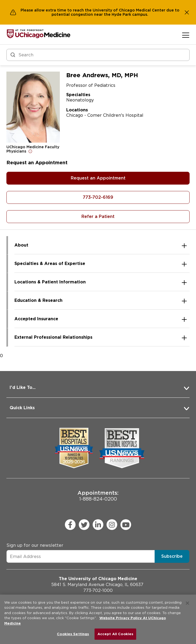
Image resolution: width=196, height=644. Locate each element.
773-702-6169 (98, 197)
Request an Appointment (98, 178)
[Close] (187, 603)
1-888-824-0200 (98, 496)
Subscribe (172, 556)
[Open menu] (186, 35)
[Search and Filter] (98, 55)
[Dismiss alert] (187, 12)
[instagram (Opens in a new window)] (112, 525)
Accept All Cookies (115, 634)
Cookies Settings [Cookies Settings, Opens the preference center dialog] (73, 634)
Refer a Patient (98, 216)
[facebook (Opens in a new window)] (70, 525)
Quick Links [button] (22, 408)
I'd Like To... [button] (23, 387)
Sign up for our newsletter (35, 545)
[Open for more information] (30, 151)
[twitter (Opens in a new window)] (84, 525)
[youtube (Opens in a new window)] (126, 525)
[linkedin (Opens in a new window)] (98, 525)
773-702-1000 (98, 590)
